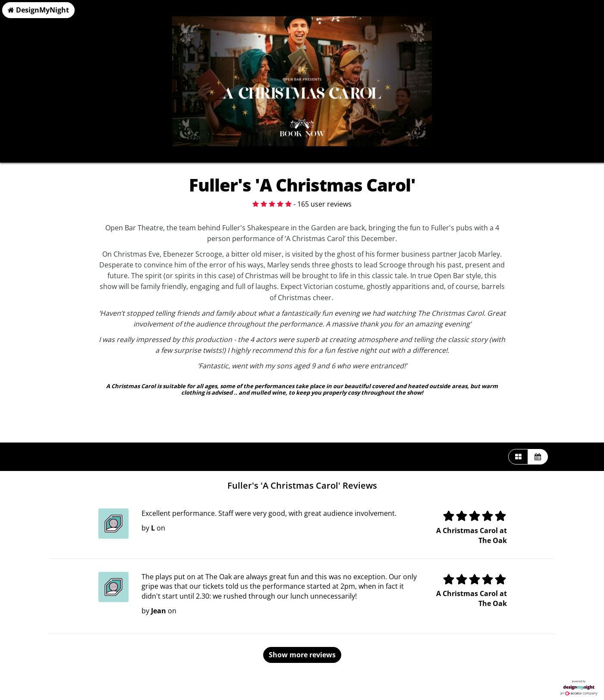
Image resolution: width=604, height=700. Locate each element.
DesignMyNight (38, 10)
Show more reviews (302, 655)
